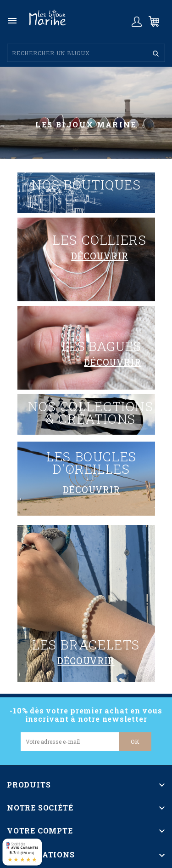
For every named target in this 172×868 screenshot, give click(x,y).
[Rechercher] (86, 53)
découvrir (100, 256)
